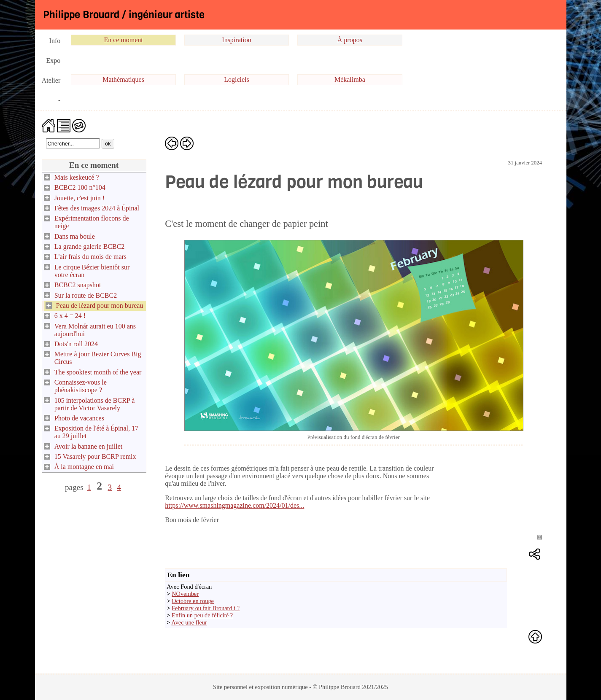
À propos (350, 40)
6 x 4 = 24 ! (70, 316)
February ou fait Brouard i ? (206, 608)
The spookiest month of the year (98, 372)
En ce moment (123, 40)
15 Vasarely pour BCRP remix (95, 456)
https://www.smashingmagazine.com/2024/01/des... (234, 505)
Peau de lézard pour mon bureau (100, 306)
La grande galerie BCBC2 (90, 246)
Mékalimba (350, 79)
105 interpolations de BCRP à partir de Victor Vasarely (95, 404)
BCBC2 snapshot (78, 285)
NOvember (185, 594)
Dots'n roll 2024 (76, 344)
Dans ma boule (75, 236)
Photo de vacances (79, 418)
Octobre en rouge (193, 601)
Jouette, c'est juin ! (80, 198)
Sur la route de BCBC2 (86, 295)
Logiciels (237, 79)
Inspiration (236, 40)
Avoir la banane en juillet (88, 446)
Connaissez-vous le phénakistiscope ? (81, 386)
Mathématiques (123, 79)
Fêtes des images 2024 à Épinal (97, 208)
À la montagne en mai (84, 467)
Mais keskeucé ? (77, 177)
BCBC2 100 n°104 (80, 187)
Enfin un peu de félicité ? (202, 615)
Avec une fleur (189, 622)
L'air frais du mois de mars (90, 257)
